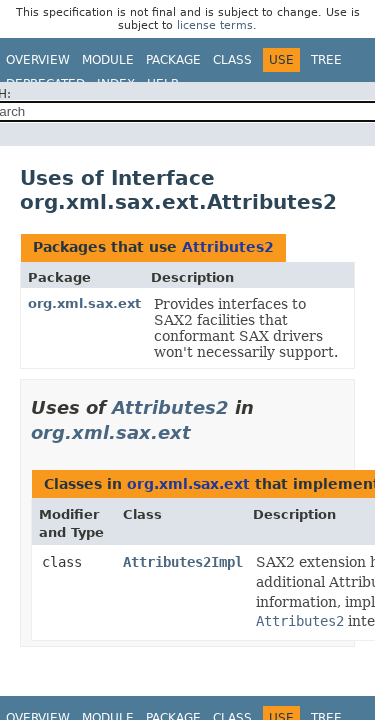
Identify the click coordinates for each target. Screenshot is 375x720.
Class (232, 60)
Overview (38, 60)
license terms (215, 25)
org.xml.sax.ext (84, 303)
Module (108, 60)
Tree (326, 60)
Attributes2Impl (183, 562)
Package (173, 60)
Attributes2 (228, 247)
